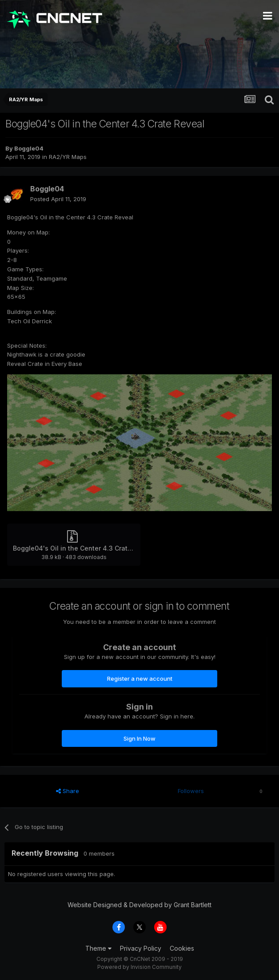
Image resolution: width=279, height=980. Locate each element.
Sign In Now (139, 738)
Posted (58, 199)
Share (68, 791)
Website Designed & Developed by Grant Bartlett (139, 905)
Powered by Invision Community (139, 967)
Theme (98, 948)
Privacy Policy (141, 948)
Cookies (182, 948)
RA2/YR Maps (68, 157)
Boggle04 (29, 148)
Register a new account (140, 678)
